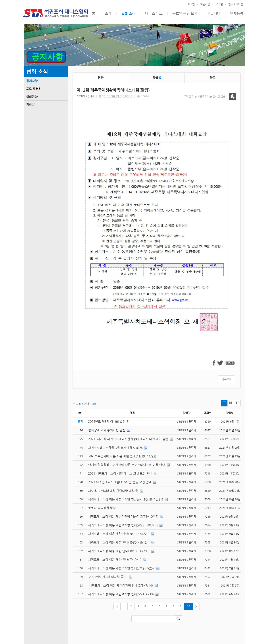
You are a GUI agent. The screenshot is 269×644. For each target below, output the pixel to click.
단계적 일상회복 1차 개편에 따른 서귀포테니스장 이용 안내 (127, 465)
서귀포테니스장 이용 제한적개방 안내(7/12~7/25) (121, 568)
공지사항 (32, 81)
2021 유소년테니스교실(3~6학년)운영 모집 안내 (120, 482)
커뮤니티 (214, 13)
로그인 (191, 4)
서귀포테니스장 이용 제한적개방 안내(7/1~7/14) (120, 585)
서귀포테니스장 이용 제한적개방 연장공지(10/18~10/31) (126, 499)
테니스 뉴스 (154, 13)
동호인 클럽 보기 (185, 13)
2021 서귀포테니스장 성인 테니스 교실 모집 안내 (120, 473)
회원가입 (205, 4)
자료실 (30, 104)
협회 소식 (128, 13)
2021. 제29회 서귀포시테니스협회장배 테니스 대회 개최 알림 (128, 439)
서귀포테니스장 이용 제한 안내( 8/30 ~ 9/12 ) (119, 542)
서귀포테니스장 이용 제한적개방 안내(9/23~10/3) (121, 525)
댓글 (157, 78)
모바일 (219, 4)
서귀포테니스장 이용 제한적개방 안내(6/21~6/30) (121, 594)
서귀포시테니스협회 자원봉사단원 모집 (113, 448)
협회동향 (32, 97)
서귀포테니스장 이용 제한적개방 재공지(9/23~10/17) (123, 516)
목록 (213, 78)
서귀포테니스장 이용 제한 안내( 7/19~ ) (115, 560)
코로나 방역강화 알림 (102, 508)
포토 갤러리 (34, 89)
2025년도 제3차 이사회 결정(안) (109, 421)
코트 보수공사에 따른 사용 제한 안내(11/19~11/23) (122, 456)
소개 (108, 13)
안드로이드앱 (236, 4)
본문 (101, 78)
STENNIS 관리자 (86, 96)
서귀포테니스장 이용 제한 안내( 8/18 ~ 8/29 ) (119, 551)
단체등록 (237, 13)
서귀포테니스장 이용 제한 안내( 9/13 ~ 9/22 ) (119, 534)
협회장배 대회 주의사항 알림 (107, 430)
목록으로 (227, 379)
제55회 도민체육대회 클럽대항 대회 (111, 491)
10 (188, 606)
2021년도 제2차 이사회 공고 (108, 577)
